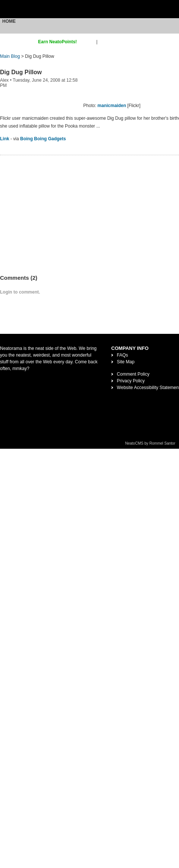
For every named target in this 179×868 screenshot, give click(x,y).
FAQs (122, 355)
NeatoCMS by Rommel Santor (150, 443)
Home (9, 21)
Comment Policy (133, 374)
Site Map (125, 362)
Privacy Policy (131, 381)
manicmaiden (112, 106)
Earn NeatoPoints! (57, 42)
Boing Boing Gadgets (43, 139)
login (103, 42)
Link (5, 139)
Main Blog (10, 56)
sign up (88, 42)
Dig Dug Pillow (21, 72)
